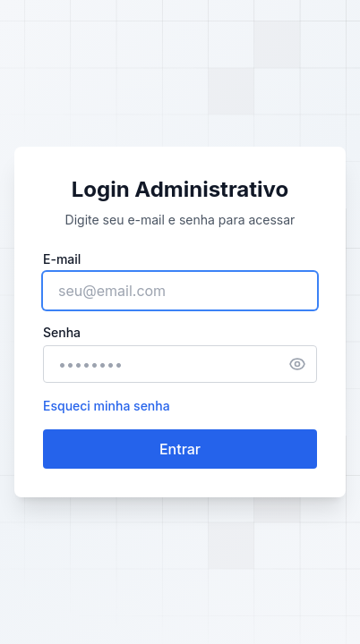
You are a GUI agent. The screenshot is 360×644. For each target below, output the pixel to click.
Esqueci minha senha (107, 406)
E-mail (62, 259)
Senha (62, 332)
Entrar (180, 449)
